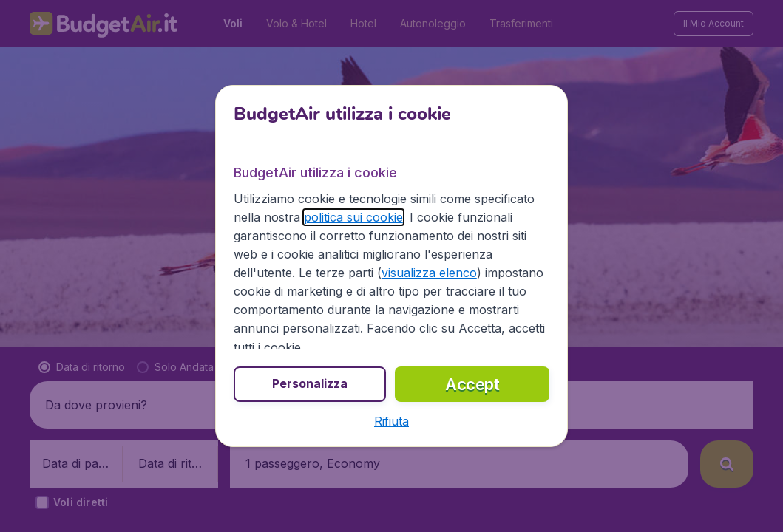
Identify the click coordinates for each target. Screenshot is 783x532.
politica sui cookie (353, 217)
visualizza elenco (429, 273)
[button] (391, 421)
